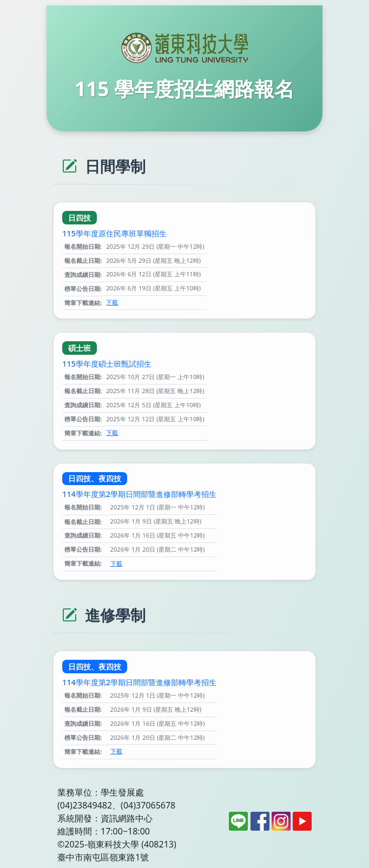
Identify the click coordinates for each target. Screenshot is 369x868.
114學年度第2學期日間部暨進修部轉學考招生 (139, 494)
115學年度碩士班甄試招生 (107, 364)
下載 (112, 302)
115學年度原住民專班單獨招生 (114, 233)
